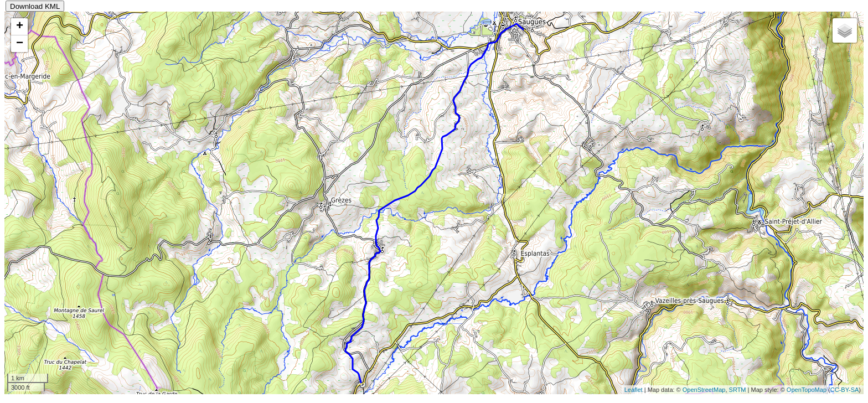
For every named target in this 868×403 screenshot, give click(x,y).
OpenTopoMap (807, 390)
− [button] (20, 44)
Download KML (35, 6)
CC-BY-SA (845, 390)
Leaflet (634, 390)
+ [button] (20, 27)
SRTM (738, 390)
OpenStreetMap (704, 390)
